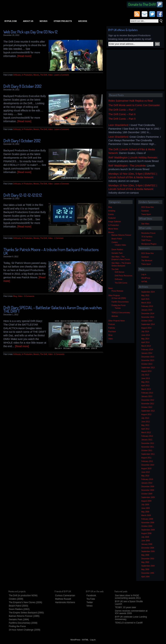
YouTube (91, 599)
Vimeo (89, 606)
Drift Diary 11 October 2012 (22, 86)
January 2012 (147, 440)
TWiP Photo (146, 240)
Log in (144, 274)
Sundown (145, 211)
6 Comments (59, 354)
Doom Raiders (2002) (19, 609)
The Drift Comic (121, 283)
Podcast (112, 324)
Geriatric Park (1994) (19, 619)
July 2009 (145, 505)
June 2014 (146, 335)
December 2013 (148, 357)
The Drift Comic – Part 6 (122, 114)
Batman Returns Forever (121, 235)
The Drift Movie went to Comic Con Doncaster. (134, 105)
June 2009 (146, 508)
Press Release (117, 291)
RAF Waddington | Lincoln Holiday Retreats (133, 158)
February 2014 (147, 350)
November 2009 (148, 490)
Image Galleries (115, 222)
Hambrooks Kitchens (65, 602)
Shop (110, 335)
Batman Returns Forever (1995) (24, 616)
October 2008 (147, 526)
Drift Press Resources (124, 276)
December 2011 (148, 443)
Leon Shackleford (118, 125)
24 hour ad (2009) (119, 298)
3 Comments (29, 296)
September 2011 (148, 454)
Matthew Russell (63, 599)
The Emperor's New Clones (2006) (25, 602)
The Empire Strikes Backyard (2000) (26, 613)
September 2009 (148, 497)
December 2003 (148, 559)
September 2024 (148, 292)
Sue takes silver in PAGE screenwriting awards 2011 (128, 597)
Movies (44, 21)
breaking (112, 211)
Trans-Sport (146, 214)
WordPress (146, 278)
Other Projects (63, 21)
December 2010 (148, 465)
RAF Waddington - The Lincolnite (127, 166)
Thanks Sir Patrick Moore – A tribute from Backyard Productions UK (51, 251)
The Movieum (147, 261)
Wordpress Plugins (149, 244)
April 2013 (145, 386)
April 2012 (145, 429)
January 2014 (147, 353)
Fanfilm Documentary (120, 302)
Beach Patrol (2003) (18, 606)
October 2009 (147, 494)
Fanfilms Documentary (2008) (23, 623)
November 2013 (148, 360)
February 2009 (147, 519)
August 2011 (146, 458)
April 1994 (145, 577)
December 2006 (148, 548)
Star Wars (145, 224)
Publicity (112, 328)
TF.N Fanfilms (147, 237)
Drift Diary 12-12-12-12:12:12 (23, 195)
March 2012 (146, 432)
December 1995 (148, 573)
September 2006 (148, 551)
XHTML (144, 282)
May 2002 (145, 562)
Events (111, 214)
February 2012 (147, 436)
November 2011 (148, 447)
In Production (27, 75)
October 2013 (147, 364)
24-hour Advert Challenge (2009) (25, 630)
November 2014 (148, 317)
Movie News (113, 229)
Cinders (115, 242)
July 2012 (145, 418)
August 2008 (146, 533)
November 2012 (148, 404)
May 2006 (145, 555)
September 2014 (148, 324)
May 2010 (145, 476)
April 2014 (145, 342)
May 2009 (145, 512)
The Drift (43, 75)
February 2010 (147, 479)
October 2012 (147, 407)
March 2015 (146, 303)
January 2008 (147, 544)
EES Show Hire (148, 207)
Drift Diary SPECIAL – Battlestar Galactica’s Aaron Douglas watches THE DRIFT (53, 309)
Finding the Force (119, 305)
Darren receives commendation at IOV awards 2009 (131, 612)
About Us (28, 21)
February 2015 (147, 306)
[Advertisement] (131, 70)
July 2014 (145, 332)
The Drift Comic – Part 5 (122, 119)
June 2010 (146, 472)
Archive (83, 21)
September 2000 (148, 566)
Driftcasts (17, 75)
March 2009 (146, 515)
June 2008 (146, 541)
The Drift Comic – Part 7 (122, 110)
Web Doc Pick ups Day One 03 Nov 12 (30, 32)
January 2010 (147, 483)
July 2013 (145, 375)
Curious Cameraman (65, 596)
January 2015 (147, 310)
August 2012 (146, 414)
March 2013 (146, 389)
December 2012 (148, 400)
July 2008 (145, 537)
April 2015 (145, 299)
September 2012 (148, 411)
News (111, 288)
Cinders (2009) (16, 599)
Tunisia (118, 308)
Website (115, 316)
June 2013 (146, 378)
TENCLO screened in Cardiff (129, 623)
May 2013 (145, 382)
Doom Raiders (117, 250)
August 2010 (146, 469)
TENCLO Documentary (121, 313)
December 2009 (148, 487)
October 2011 (147, 451)
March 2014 (146, 346)
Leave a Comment (62, 75)
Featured (112, 218)
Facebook (91, 596)
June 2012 (146, 422)
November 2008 (148, 523)
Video (50, 75)
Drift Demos (120, 272)
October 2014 (147, 321)
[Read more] (24, 56)
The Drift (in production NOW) (23, 596)
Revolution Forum (148, 233)
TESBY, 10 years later (125, 607)
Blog (15, 296)
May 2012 (145, 425)
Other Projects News (117, 321)
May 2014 (145, 339)
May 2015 (145, 296)
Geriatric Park (117, 253)
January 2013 (147, 396)
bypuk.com (11, 21)
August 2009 (146, 501)
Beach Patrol (117, 239)
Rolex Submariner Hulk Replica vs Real (131, 101)
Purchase (112, 332)
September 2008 (148, 530)
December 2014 (148, 314)
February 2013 (147, 393)
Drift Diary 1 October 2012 (22, 141)
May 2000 (145, 569)
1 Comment (59, 238)
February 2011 (147, 461)
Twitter (90, 602)
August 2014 (146, 328)
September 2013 (148, 368)
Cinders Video (120, 245)
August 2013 (146, 371)
